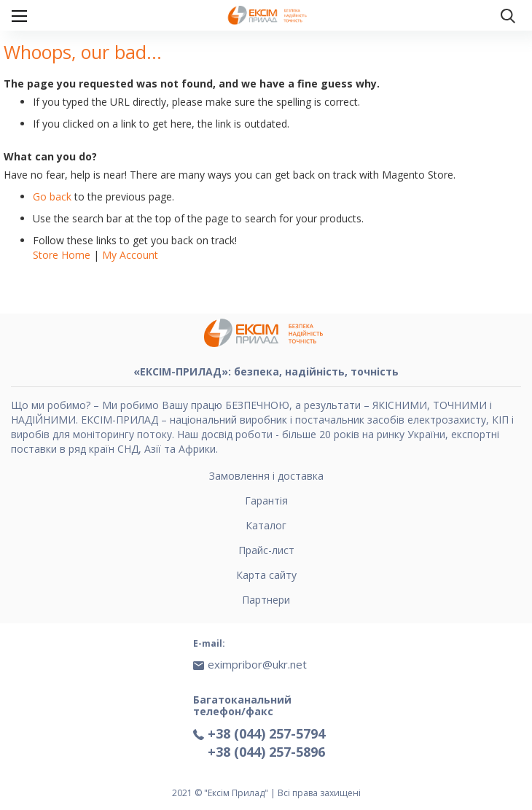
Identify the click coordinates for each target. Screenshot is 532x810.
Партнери (266, 600)
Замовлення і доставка (266, 476)
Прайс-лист (266, 550)
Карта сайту (266, 575)
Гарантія (266, 501)
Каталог (266, 525)
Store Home (62, 255)
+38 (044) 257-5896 (266, 752)
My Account (130, 255)
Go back (52, 196)
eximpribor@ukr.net (257, 664)
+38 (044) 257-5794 (266, 733)
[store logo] (269, 15)
